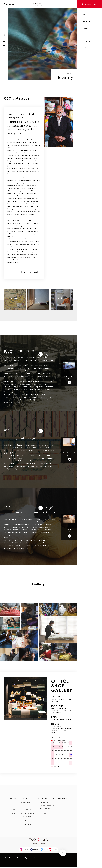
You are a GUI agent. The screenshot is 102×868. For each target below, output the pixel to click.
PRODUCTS (25, 800)
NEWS (17, 859)
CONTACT (35, 859)
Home (61, 73)
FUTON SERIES (27, 811)
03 (51, 509)
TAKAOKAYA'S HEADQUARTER (49, 812)
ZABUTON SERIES (28, 807)
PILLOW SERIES (27, 818)
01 (41, 356)
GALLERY (14, 807)
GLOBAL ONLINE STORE (47, 807)
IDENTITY (14, 804)
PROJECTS (7, 859)
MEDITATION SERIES (28, 815)
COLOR (25, 822)
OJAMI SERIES (27, 804)
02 (46, 356)
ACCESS (13, 815)
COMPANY (14, 811)
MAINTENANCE (27, 826)
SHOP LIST (44, 815)
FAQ (26, 859)
